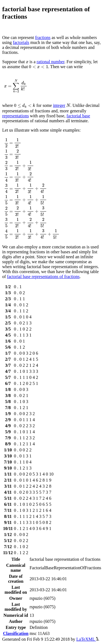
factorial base (78, 116)
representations (16, 116)
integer (59, 105)
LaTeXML (88, 639)
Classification (16, 633)
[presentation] (27, 62)
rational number (50, 62)
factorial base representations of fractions (43, 277)
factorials (21, 42)
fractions (43, 38)
